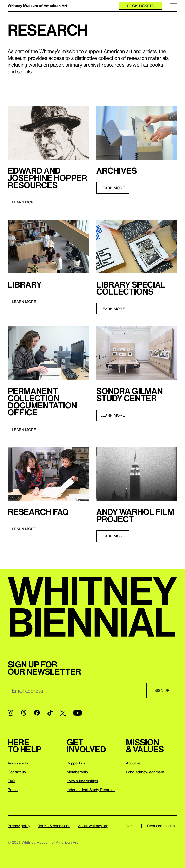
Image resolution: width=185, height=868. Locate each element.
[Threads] (24, 713)
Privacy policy (19, 826)
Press (13, 790)
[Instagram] (11, 713)
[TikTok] (50, 713)
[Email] (77, 691)
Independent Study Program (91, 790)
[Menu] (173, 6)
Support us (76, 763)
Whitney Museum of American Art (37, 6)
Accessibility (18, 763)
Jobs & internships (82, 781)
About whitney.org (93, 826)
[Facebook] (37, 713)
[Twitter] (63, 713)
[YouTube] (78, 713)
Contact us (17, 772)
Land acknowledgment (145, 772)
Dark (127, 826)
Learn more (24, 202)
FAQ (11, 781)
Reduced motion (158, 826)
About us (133, 763)
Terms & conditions (54, 826)
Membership (77, 772)
